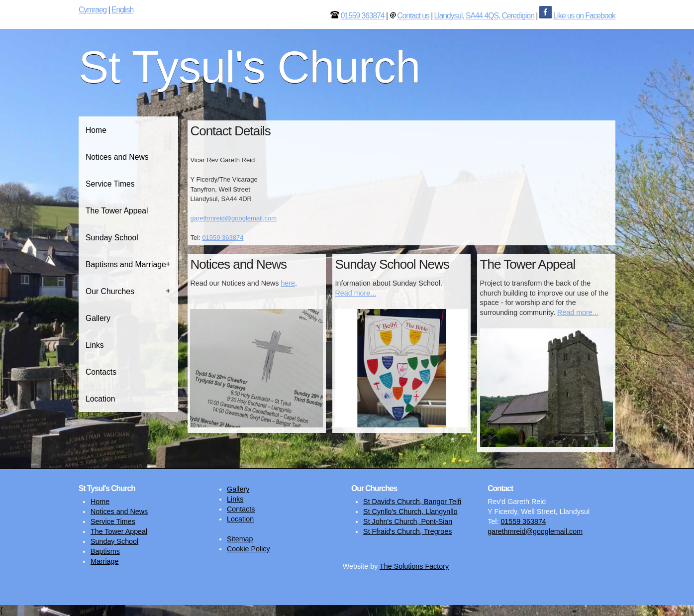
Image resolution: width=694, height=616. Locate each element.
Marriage (104, 561)
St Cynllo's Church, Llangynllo (410, 512)
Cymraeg (93, 10)
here (288, 283)
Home (96, 130)
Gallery (98, 318)
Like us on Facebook (584, 16)
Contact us (413, 16)
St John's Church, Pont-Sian (408, 521)
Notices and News (117, 157)
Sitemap (240, 539)
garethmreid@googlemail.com (233, 218)
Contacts (101, 372)
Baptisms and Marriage (126, 264)
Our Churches (110, 291)
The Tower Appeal (117, 211)
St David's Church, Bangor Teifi (412, 502)
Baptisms (105, 551)
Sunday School (112, 238)
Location (100, 399)
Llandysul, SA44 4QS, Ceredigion (484, 16)
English (122, 10)
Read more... (356, 293)
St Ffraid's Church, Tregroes (407, 531)
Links (95, 345)
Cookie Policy (248, 549)
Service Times (110, 184)
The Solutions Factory (414, 566)
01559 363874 (363, 16)
